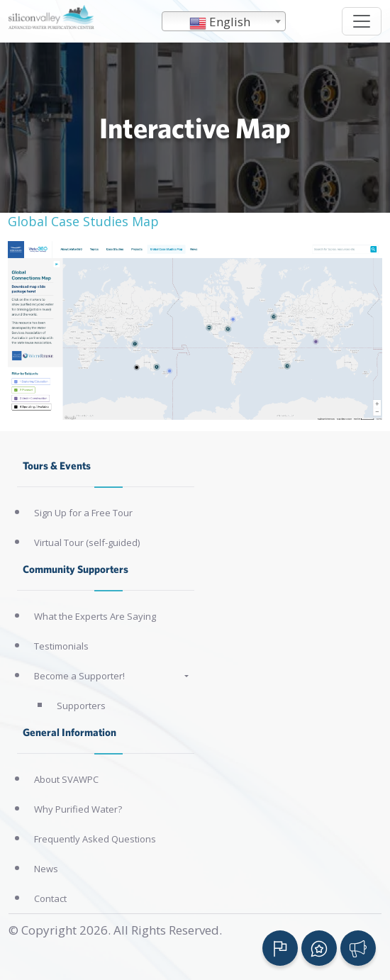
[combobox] (224, 21)
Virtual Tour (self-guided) (87, 542)
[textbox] (224, 22)
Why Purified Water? (78, 809)
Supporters (81, 706)
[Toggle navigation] (362, 21)
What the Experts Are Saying (95, 616)
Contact (50, 898)
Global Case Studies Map (83, 221)
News (46, 869)
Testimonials (61, 646)
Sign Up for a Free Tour (83, 513)
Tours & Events (57, 466)
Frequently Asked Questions (95, 839)
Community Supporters (76, 569)
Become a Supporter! (79, 676)
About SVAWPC (66, 779)
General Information (69, 732)
